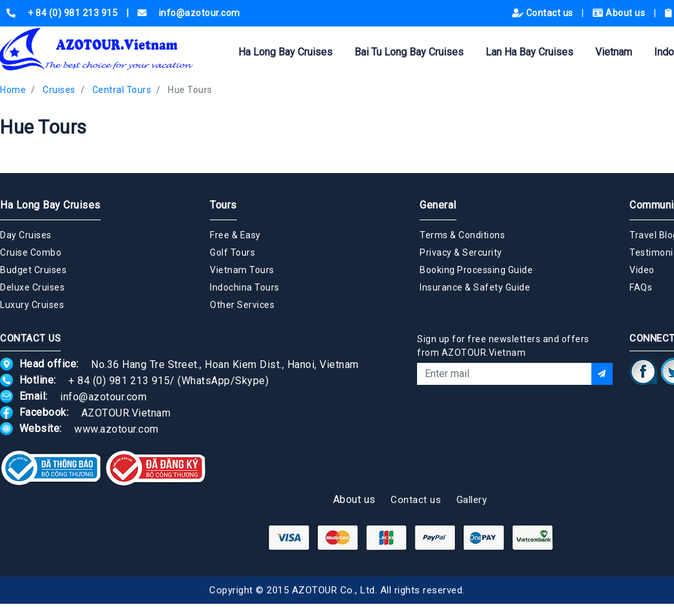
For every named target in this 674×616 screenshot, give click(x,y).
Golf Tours (232, 252)
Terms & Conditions (462, 235)
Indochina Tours (245, 287)
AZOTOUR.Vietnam (126, 412)
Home (13, 90)
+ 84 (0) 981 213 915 (119, 380)
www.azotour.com (117, 428)
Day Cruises (26, 235)
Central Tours (122, 90)
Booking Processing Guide (476, 270)
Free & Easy (235, 235)
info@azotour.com (103, 396)
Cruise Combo (31, 252)
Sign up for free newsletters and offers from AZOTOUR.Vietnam (503, 346)
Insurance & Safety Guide (475, 287)
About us (620, 13)
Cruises (59, 90)
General (438, 205)
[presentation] (515, 420)
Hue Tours (190, 90)
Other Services (242, 305)
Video (642, 270)
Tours (223, 205)
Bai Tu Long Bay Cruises (409, 52)
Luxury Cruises (32, 305)
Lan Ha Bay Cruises (529, 52)
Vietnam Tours (242, 270)
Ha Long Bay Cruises (285, 52)
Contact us (544, 13)
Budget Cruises (33, 270)
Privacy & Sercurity (461, 252)
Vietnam (614, 52)
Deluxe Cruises (32, 287)
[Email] (504, 374)
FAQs (641, 287)
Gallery (472, 500)
